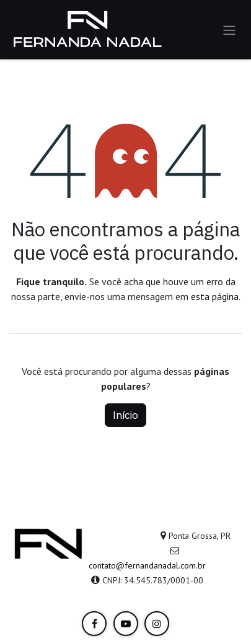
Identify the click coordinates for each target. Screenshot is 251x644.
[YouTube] (126, 624)
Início (126, 415)
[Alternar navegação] (229, 30)
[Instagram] (157, 624)
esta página (215, 296)
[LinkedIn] (94, 624)
